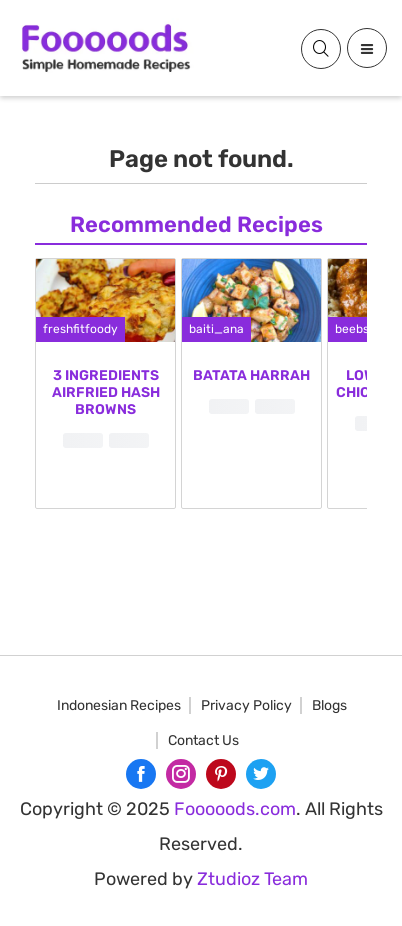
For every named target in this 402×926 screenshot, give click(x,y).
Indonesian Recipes (119, 705)
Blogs (329, 705)
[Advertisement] (201, 814)
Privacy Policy (246, 705)
